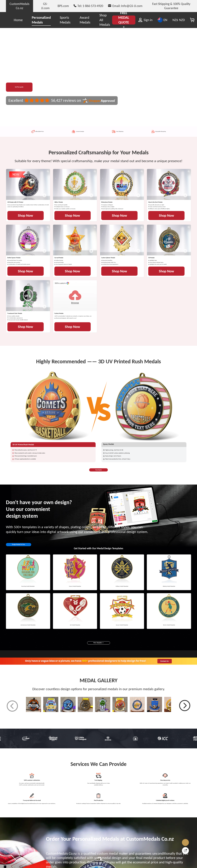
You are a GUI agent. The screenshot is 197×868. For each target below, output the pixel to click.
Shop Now (28, 263)
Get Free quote (26, 87)
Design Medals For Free (30, 767)
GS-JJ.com (45, 6)
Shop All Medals (105, 20)
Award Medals (85, 20)
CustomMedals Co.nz (20, 6)
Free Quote (99, 688)
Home (18, 20)
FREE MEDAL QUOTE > (124, 20)
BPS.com (63, 6)
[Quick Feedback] (185, 851)
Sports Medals (65, 20)
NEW (17, 180)
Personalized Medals (41, 20)
